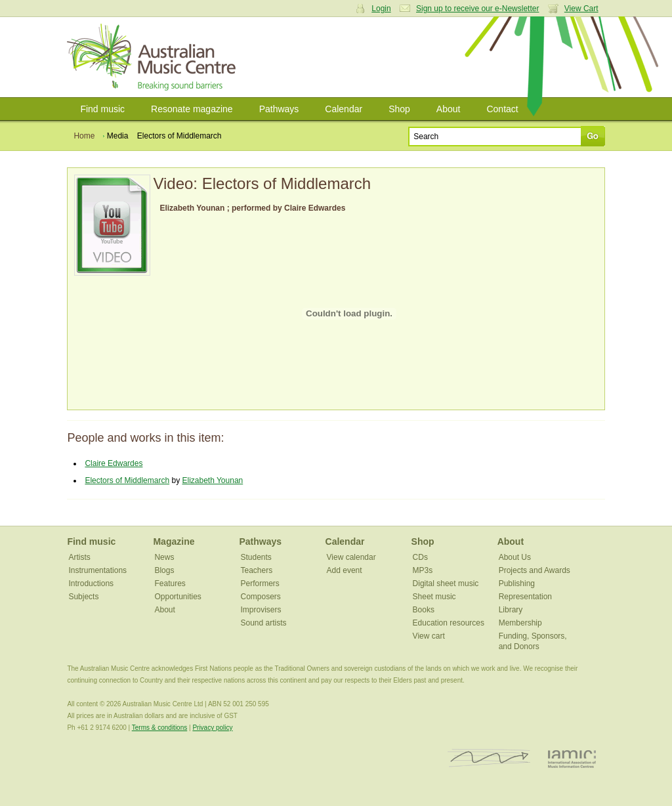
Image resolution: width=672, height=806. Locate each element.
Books (424, 610)
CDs (420, 557)
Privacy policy (212, 728)
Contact (502, 109)
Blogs (164, 570)
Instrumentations (97, 570)
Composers (261, 597)
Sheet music (434, 597)
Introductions (91, 583)
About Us (515, 557)
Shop (399, 109)
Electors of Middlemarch (127, 480)
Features (170, 583)
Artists (79, 557)
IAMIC (572, 758)
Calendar (344, 109)
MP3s (423, 570)
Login (381, 9)
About (449, 109)
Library (511, 610)
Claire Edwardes (114, 463)
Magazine (174, 541)
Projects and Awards (535, 570)
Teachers (257, 570)
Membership (520, 623)
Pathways (279, 109)
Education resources (449, 623)
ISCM (489, 758)
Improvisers (261, 610)
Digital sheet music (446, 583)
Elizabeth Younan (212, 480)
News (164, 557)
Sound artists (264, 623)
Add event (345, 570)
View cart (429, 636)
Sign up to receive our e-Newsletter (477, 9)
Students (256, 557)
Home (84, 136)
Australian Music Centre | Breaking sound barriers (154, 57)
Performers (260, 583)
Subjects (83, 597)
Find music (102, 109)
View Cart (581, 9)
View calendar (351, 557)
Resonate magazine (192, 109)
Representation (525, 597)
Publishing (517, 583)
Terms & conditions (159, 728)
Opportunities (178, 597)
